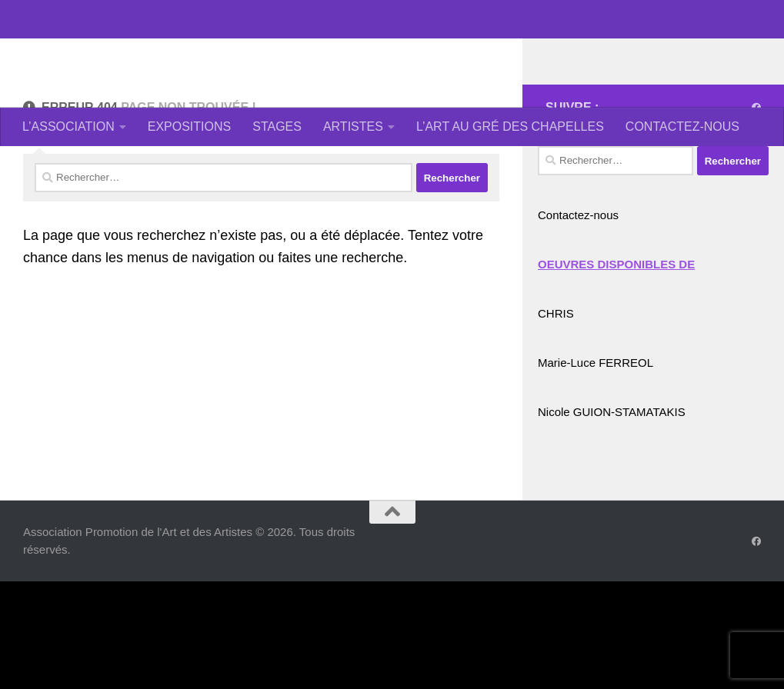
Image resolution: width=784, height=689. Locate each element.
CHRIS (556, 375)
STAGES (277, 126)
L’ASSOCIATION (68, 126)
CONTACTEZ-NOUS (682, 126)
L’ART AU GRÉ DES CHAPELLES (510, 126)
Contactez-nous (578, 276)
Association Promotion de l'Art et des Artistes (366, 53)
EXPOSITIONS (189, 126)
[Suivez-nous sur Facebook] (756, 169)
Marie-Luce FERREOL (596, 424)
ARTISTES (353, 126)
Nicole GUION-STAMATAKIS (612, 473)
